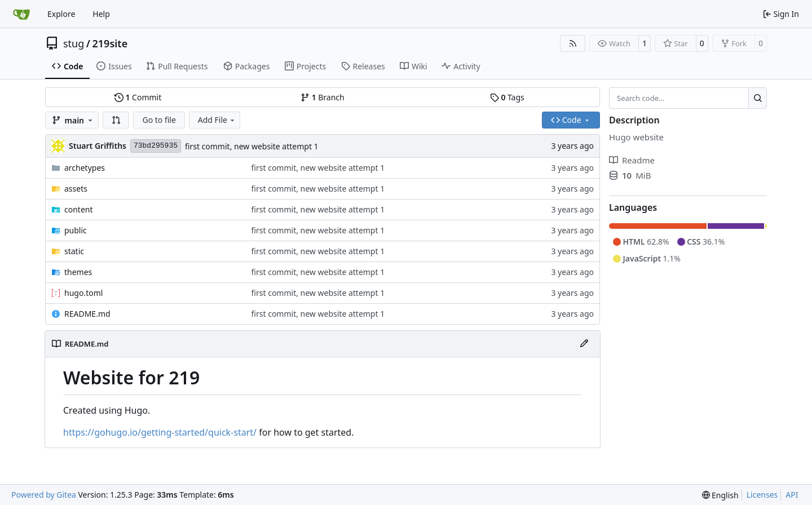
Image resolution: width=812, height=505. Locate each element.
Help (101, 14)
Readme (632, 160)
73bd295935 (156, 146)
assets (76, 189)
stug (74, 43)
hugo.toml (83, 293)
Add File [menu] (217, 120)
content (79, 209)
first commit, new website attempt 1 (252, 146)
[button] (116, 120)
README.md (87, 314)
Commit (138, 97)
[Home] (21, 14)
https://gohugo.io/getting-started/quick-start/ (160, 432)
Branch (323, 97)
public (76, 230)
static (74, 251)
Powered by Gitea (44, 495)
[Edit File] (584, 344)
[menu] (720, 495)
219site (110, 43)
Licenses (762, 495)
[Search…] (758, 98)
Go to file (159, 120)
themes (78, 272)
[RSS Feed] (573, 43)
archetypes (85, 168)
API (792, 495)
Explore (61, 14)
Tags (507, 97)
